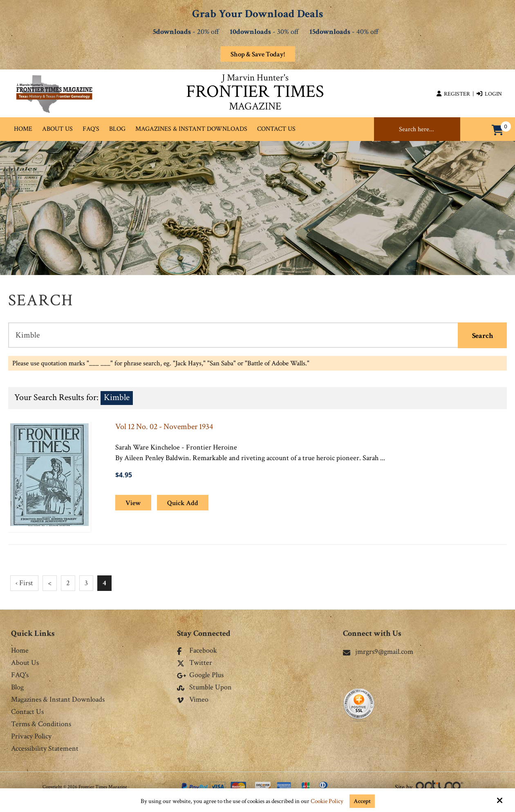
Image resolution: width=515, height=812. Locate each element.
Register (453, 94)
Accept (362, 801)
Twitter (195, 663)
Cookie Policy (327, 801)
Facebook (197, 651)
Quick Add (183, 503)
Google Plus (200, 676)
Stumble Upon (204, 688)
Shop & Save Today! (258, 54)
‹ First (24, 583)
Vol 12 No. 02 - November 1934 (164, 427)
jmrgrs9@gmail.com (378, 652)
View (133, 503)
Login (489, 94)
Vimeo (193, 700)
